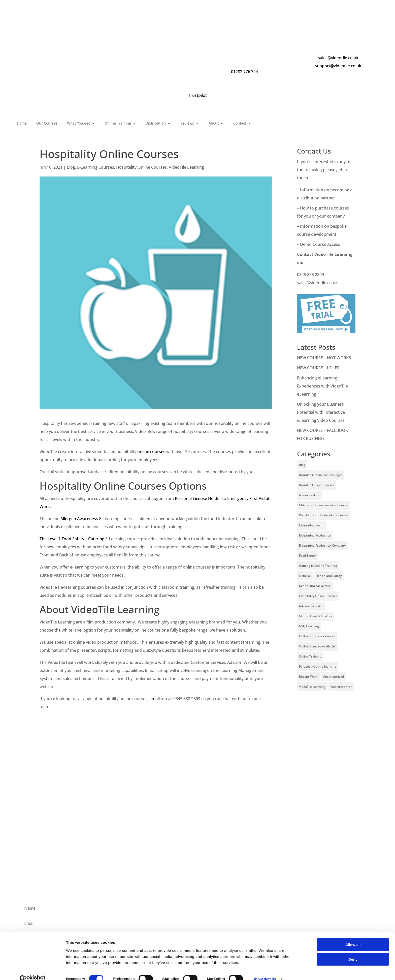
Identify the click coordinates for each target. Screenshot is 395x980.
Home (22, 124)
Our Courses (47, 124)
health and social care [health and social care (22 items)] (315, 586)
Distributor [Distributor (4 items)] (307, 515)
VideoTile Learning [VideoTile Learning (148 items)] (312, 687)
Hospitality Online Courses (141, 167)
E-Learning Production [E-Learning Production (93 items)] (315, 535)
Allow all (353, 936)
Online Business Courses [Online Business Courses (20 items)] (317, 636)
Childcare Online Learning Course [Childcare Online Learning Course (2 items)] (323, 505)
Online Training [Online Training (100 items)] (310, 656)
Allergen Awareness (79, 519)
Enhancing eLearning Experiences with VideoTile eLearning (322, 386)
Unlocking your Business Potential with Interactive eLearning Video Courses (321, 412)
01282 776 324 (244, 72)
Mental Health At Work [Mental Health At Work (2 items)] (316, 616)
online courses (151, 452)
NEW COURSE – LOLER (319, 368)
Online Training (118, 124)
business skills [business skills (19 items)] (309, 495)
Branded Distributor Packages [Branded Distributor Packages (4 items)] (321, 475)
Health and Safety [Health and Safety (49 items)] (329, 576)
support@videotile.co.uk (338, 66)
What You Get (78, 124)
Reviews (187, 124)
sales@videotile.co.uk (338, 58)
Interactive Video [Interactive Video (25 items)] (311, 606)
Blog (71, 167)
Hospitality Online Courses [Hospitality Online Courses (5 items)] (318, 596)
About (214, 124)
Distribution (156, 124)
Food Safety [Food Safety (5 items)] (307, 556)
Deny (353, 951)
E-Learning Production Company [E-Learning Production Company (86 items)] (322, 545)
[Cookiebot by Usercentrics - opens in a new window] (33, 970)
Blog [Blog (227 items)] (302, 465)
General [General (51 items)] (305, 576)
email (155, 699)
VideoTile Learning (186, 167)
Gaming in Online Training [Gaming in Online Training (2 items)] (318, 566)
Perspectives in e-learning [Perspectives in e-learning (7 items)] (318, 666)
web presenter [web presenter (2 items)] (341, 687)
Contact (240, 124)
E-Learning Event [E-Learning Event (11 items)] (311, 525)
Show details (264, 970)
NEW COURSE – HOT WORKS (324, 358)
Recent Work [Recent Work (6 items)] (308, 677)
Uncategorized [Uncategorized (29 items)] (333, 677)
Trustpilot (197, 95)
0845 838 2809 (310, 275)
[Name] (197, 908)
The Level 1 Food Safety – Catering (72, 539)
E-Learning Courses (96, 167)
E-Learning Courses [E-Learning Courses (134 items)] (334, 515)
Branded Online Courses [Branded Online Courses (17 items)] (317, 485)
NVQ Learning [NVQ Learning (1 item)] (309, 626)
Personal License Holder (198, 498)
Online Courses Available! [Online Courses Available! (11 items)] (317, 646)
